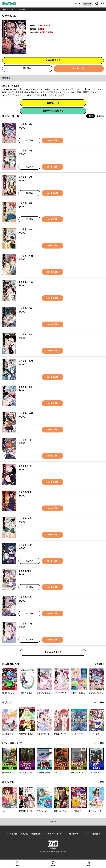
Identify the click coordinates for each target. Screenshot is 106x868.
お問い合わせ (73, 834)
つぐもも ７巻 (26, 282)
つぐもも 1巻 (25, 124)
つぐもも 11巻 (26, 387)
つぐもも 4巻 (25, 203)
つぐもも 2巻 (25, 151)
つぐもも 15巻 (25, 492)
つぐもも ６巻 (26, 256)
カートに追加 (79, 68)
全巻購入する (53, 103)
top (4, 9)
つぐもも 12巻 (26, 413)
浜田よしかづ (44, 25)
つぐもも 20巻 (25, 624)
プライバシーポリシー (55, 834)
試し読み (27, 68)
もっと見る (99, 664)
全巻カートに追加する (53, 111)
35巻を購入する (53, 60)
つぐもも (22, 9)
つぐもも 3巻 (25, 177)
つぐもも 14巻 (25, 466)
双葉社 (41, 29)
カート (53, 866)
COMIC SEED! (47, 32)
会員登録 (88, 4)
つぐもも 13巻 (25, 440)
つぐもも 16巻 (25, 518)
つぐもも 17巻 (25, 545)
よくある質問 (12, 834)
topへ (53, 822)
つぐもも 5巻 (25, 229)
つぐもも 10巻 (26, 361)
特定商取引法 (37, 834)
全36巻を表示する (53, 652)
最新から (100, 116)
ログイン (76, 4)
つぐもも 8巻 (25, 308)
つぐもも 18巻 (25, 571)
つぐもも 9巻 (25, 335)
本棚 (88, 866)
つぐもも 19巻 (25, 597)
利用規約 (24, 834)
